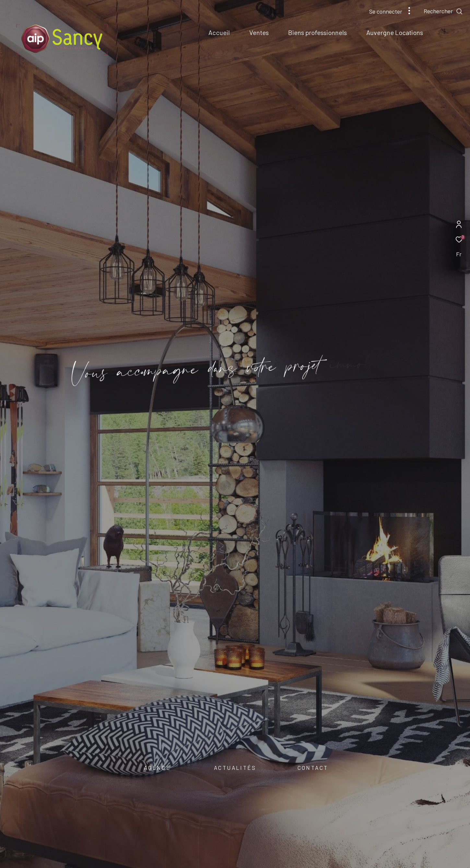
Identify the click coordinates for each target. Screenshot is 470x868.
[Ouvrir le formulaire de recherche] (443, 11)
